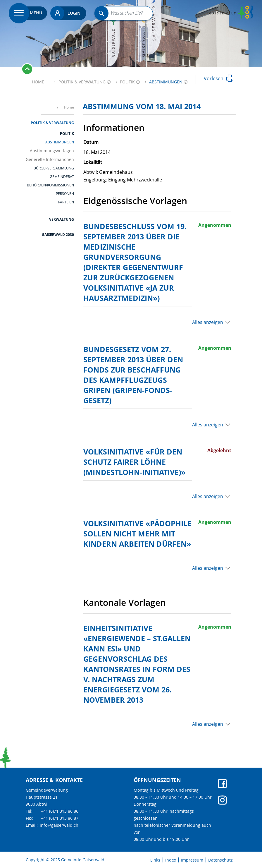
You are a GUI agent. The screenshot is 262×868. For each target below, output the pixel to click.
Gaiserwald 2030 (58, 235)
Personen (65, 194)
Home (38, 82)
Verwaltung (62, 219)
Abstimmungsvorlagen (52, 151)
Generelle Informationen (50, 159)
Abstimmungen (60, 142)
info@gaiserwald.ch (59, 825)
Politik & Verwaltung (52, 123)
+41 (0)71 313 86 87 (60, 818)
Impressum (192, 860)
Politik (67, 134)
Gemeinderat (62, 177)
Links (155, 860)
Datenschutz (220, 860)
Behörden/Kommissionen (50, 185)
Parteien (66, 202)
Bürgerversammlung (54, 168)
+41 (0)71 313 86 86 (60, 811)
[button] (82, 82)
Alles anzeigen (208, 322)
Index (171, 860)
